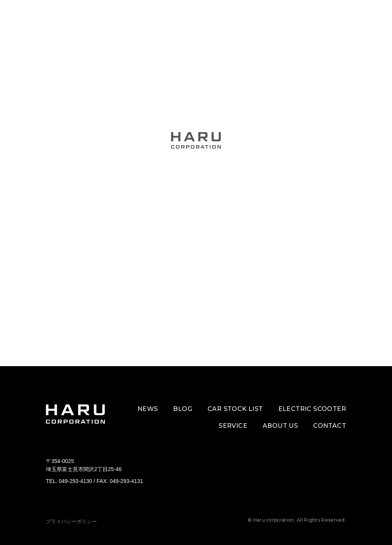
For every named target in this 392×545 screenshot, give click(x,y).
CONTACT (330, 426)
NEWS (148, 409)
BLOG (183, 409)
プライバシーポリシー (71, 521)
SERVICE (233, 426)
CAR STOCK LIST (235, 409)
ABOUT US (280, 426)
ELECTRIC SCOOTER (312, 409)
